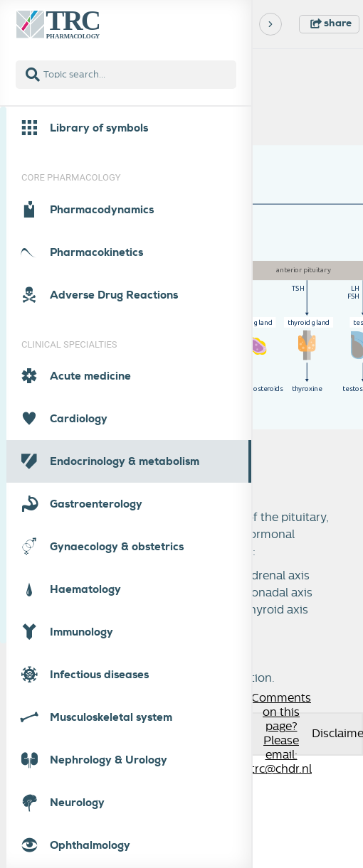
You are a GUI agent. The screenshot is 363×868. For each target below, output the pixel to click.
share (331, 23)
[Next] (270, 24)
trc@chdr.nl (281, 769)
